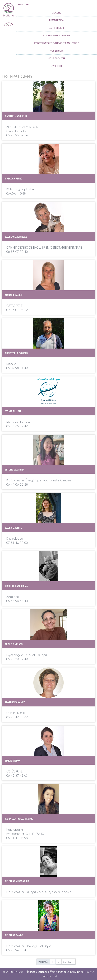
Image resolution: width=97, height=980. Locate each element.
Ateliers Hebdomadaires (57, 36)
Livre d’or (57, 66)
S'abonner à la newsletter (66, 972)
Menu (23, 5)
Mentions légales (36, 972)
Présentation (57, 20)
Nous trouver (57, 58)
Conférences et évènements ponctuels (57, 43)
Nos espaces (57, 51)
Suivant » (68, 962)
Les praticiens (57, 28)
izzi (55, 976)
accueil (57, 13)
